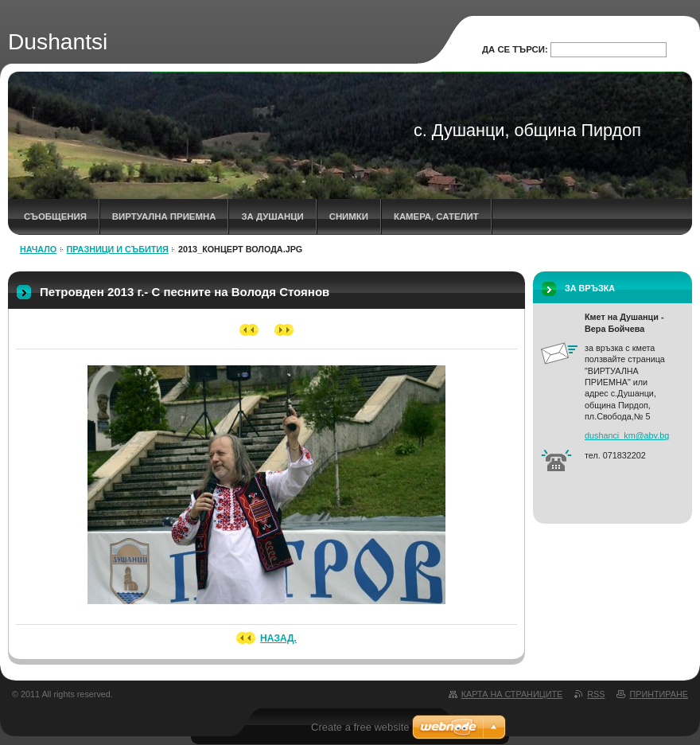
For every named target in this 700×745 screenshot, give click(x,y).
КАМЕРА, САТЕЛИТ (436, 216)
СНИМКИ (349, 216)
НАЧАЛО (38, 249)
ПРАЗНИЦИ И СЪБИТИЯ (118, 249)
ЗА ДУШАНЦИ (272, 216)
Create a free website (360, 727)
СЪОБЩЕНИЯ (55, 216)
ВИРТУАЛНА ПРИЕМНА (164, 216)
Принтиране (659, 694)
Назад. (278, 638)
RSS (596, 694)
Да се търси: (515, 49)
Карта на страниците (512, 694)
